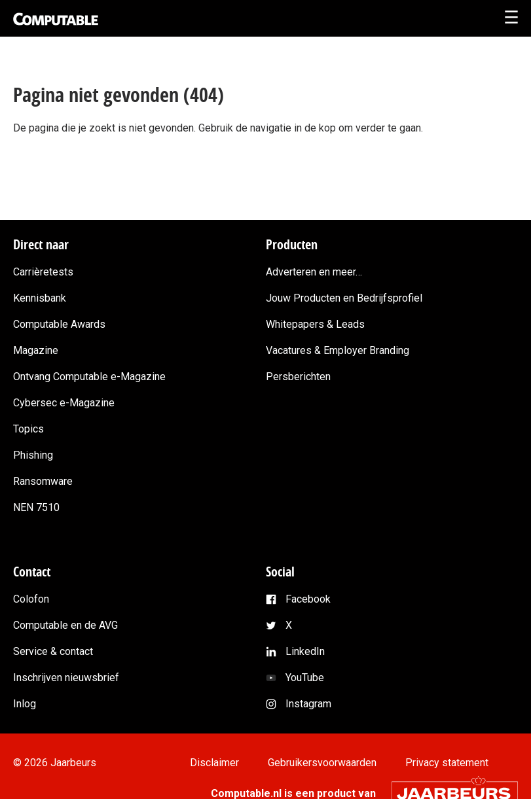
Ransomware (43, 481)
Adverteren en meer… (314, 272)
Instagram (308, 704)
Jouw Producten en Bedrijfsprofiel (344, 298)
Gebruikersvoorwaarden (322, 763)
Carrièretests (43, 272)
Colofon (31, 599)
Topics (28, 429)
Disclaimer (214, 763)
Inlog (25, 704)
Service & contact (53, 651)
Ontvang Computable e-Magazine (89, 377)
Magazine (36, 350)
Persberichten (298, 377)
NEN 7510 (36, 507)
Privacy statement (447, 763)
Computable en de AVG (65, 625)
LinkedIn (305, 651)
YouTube (305, 678)
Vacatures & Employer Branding (338, 350)
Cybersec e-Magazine (64, 403)
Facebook (308, 599)
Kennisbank (40, 298)
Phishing (33, 455)
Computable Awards (59, 324)
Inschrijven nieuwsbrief (66, 678)
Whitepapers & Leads (315, 324)
